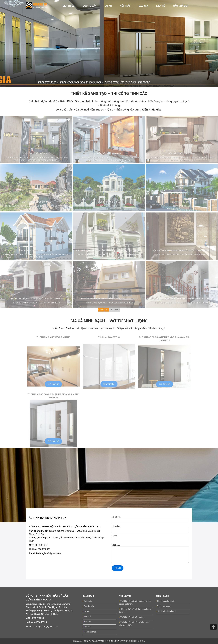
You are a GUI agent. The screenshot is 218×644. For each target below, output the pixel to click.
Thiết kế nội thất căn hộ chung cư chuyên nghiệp (134, 624)
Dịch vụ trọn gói (163, 606)
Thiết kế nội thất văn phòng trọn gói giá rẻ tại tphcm (135, 602)
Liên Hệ (87, 627)
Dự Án (86, 611)
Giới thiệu (87, 601)
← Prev (101, 310)
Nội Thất (87, 616)
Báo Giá (87, 622)
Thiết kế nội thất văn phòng (132, 617)
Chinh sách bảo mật (165, 601)
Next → (117, 310)
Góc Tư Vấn (88, 606)
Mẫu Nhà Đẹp (89, 632)
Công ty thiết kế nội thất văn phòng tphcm (135, 611)
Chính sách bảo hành (166, 611)
